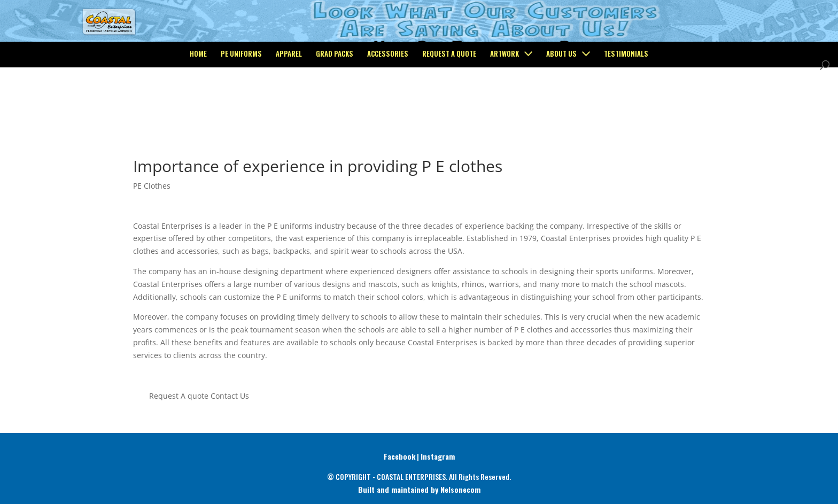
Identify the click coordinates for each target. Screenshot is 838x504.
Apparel (289, 97)
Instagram (438, 456)
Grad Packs (335, 97)
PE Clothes (152, 186)
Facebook (399, 456)
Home (198, 97)
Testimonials (626, 97)
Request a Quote (449, 97)
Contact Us (230, 396)
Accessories (388, 97)
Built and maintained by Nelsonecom (419, 489)
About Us (561, 97)
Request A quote (179, 396)
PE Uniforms (241, 97)
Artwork (505, 97)
